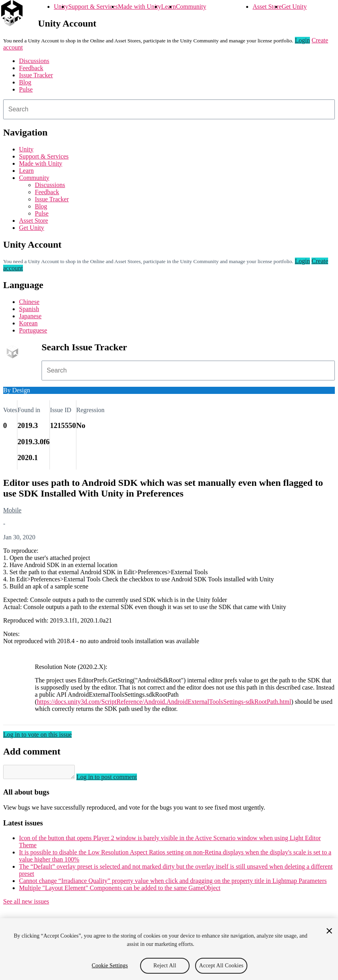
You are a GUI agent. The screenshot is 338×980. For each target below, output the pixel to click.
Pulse (26, 89)
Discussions (34, 61)
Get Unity (294, 7)
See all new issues (26, 904)
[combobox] (169, 109)
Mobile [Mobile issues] (12, 510)
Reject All (165, 966)
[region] (169, 949)
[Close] (329, 931)
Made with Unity (140, 7)
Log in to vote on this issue (37, 735)
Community (191, 7)
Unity (61, 7)
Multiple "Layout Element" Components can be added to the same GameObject (120, 890)
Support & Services (93, 7)
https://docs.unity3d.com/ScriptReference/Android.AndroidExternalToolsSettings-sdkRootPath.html (164, 702)
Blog (25, 82)
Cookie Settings (110, 966)
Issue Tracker (36, 75)
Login (302, 40)
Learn (168, 7)
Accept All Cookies (221, 966)
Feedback (31, 68)
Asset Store (267, 7)
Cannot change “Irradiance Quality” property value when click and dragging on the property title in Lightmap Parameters (173, 883)
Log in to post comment (115, 779)
